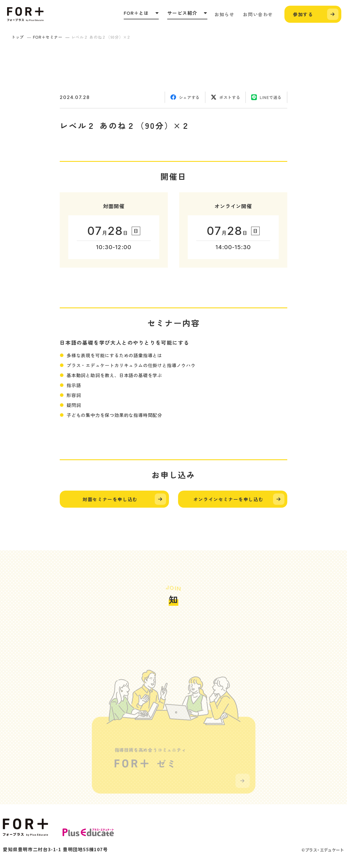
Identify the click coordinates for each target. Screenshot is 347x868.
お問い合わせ (258, 14)
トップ (18, 37)
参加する (303, 14)
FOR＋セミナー (48, 37)
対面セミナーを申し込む (110, 499)
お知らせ (224, 14)
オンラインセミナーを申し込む (228, 499)
